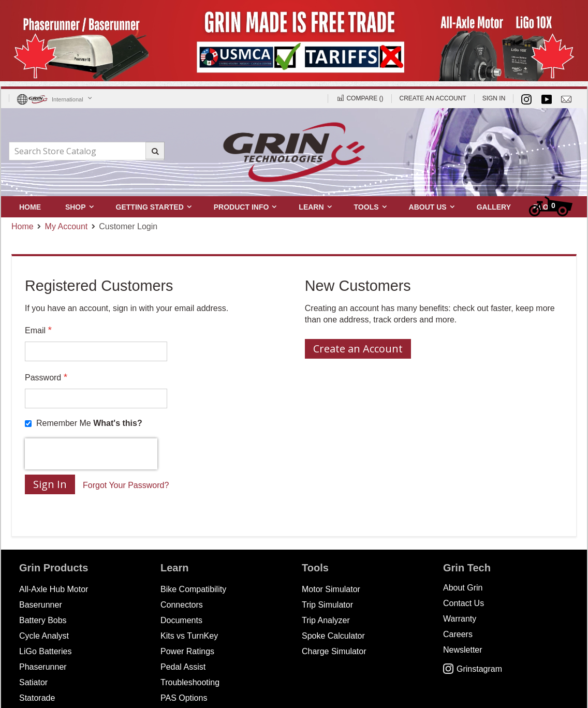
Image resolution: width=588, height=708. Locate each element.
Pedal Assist (183, 667)
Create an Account (433, 98)
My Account (67, 226)
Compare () (359, 98)
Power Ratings (187, 651)
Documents (181, 620)
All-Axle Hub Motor (54, 589)
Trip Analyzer (326, 620)
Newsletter (463, 650)
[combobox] (86, 151)
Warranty (460, 619)
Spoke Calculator (333, 636)
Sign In (494, 98)
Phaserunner (43, 667)
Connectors (182, 605)
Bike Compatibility (193, 589)
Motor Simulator (331, 589)
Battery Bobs (43, 620)
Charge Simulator (334, 651)
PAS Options (184, 698)
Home (23, 226)
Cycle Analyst (44, 636)
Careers (458, 634)
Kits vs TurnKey (189, 636)
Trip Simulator (327, 605)
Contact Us (464, 603)
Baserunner (41, 605)
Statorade (37, 698)
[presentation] (91, 454)
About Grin (463, 588)
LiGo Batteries (45, 651)
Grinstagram (473, 669)
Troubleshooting (190, 682)
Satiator (33, 682)
